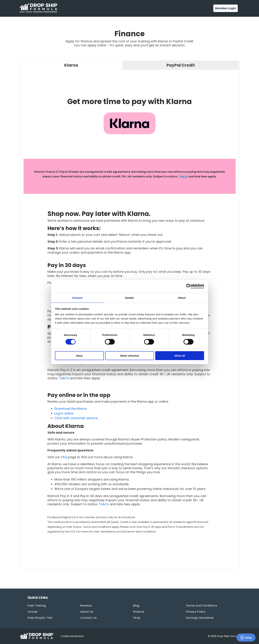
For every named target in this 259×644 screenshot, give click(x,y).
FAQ (64, 457)
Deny (79, 356)
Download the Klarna (71, 409)
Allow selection (129, 356)
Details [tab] (130, 297)
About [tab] (182, 297)
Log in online (64, 414)
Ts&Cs (183, 177)
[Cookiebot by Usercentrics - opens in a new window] (189, 286)
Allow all (180, 356)
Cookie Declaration (72, 636)
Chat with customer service (76, 418)
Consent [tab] (77, 297)
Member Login (226, 8)
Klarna (71, 65)
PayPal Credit (181, 65)
